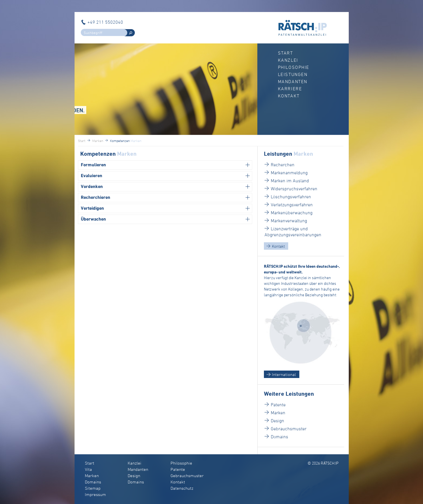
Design (277, 421)
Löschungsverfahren (291, 197)
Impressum (95, 494)
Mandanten (293, 81)
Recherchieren (96, 197)
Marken (278, 413)
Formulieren (93, 165)
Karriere (290, 89)
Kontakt (289, 96)
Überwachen (93, 219)
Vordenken (92, 186)
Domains (279, 437)
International (284, 374)
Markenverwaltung (289, 221)
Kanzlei (288, 60)
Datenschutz (182, 488)
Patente (278, 405)
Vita (88, 469)
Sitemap (93, 488)
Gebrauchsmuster (289, 429)
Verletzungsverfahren (292, 205)
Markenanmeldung (289, 173)
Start (285, 53)
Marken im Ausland (290, 181)
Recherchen (283, 165)
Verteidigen (92, 208)
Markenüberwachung (292, 213)
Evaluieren (92, 176)
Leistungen (293, 74)
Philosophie (294, 67)
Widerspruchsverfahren (294, 189)
